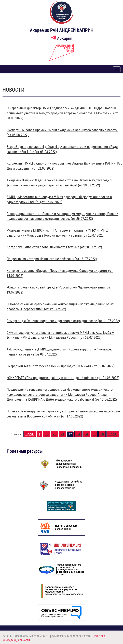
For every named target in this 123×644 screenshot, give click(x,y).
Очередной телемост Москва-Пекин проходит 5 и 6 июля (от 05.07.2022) (60, 366)
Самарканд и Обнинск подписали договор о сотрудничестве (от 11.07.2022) (63, 321)
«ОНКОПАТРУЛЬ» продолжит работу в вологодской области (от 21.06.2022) (63, 378)
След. (113, 434)
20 (54, 434)
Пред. (30, 434)
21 (63, 434)
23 (78, 434)
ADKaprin (62, 38)
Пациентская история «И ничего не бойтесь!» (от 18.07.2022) (52, 259)
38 (102, 434)
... (47, 434)
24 (86, 434)
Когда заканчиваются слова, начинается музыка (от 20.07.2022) (54, 247)
